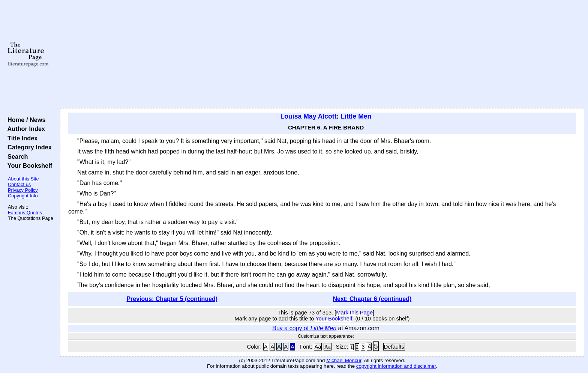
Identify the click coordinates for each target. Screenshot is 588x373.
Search (16, 156)
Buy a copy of (304, 328)
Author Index (25, 129)
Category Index (28, 147)
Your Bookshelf (28, 165)
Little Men (356, 116)
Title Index (21, 138)
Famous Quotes (25, 213)
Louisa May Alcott (309, 116)
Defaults (394, 347)
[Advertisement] (322, 54)
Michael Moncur (344, 360)
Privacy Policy (23, 190)
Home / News (25, 120)
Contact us (19, 184)
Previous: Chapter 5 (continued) (172, 299)
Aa (318, 347)
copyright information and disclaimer (396, 366)
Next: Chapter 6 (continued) (372, 299)
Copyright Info (23, 196)
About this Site (23, 179)
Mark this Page (354, 313)
